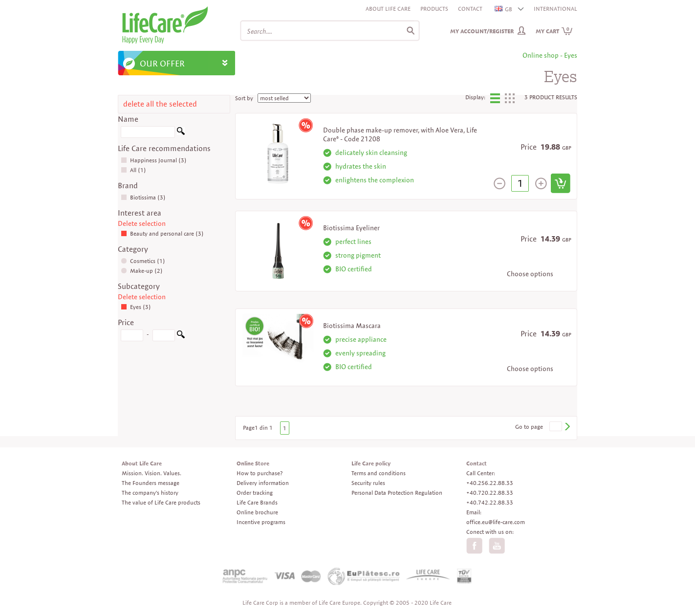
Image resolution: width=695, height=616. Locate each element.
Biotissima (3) (143, 197)
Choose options (530, 274)
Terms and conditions (379, 473)
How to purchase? (260, 473)
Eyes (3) (136, 307)
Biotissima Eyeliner (351, 228)
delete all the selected (160, 104)
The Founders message (151, 483)
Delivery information (263, 483)
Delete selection (142, 223)
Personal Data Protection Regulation (397, 493)
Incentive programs (261, 522)
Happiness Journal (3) (154, 160)
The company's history (150, 493)
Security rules (368, 483)
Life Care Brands (257, 502)
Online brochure (257, 512)
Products (434, 9)
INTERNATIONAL (555, 9)
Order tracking (255, 493)
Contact (470, 9)
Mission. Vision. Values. (152, 473)
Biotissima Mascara (352, 326)
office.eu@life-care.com (496, 522)
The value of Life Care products (161, 502)
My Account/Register (482, 31)
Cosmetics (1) (143, 261)
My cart (554, 31)
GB (504, 9)
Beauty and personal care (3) (162, 233)
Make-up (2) (142, 271)
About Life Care (388, 9)
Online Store (253, 463)
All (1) (133, 170)
